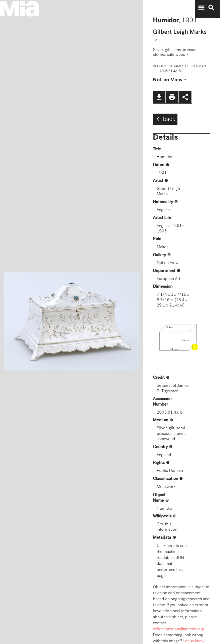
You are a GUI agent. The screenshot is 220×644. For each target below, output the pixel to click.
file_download (159, 97)
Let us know (194, 641)
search (211, 8)
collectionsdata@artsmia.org (179, 629)
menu (201, 8)
